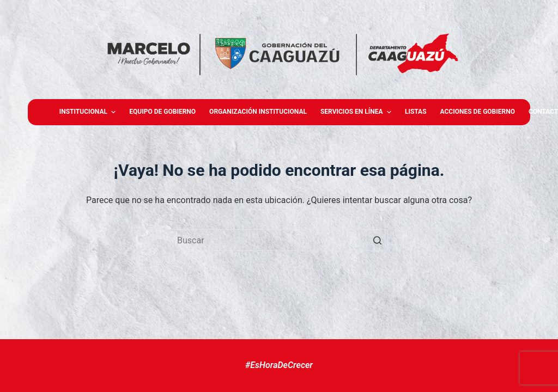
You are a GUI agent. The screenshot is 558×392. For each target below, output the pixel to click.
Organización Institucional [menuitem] (258, 112)
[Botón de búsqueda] (377, 240)
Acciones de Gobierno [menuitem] (478, 112)
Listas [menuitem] (416, 112)
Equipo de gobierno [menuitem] (162, 112)
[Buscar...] (279, 240)
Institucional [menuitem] (89, 112)
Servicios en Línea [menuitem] (357, 112)
